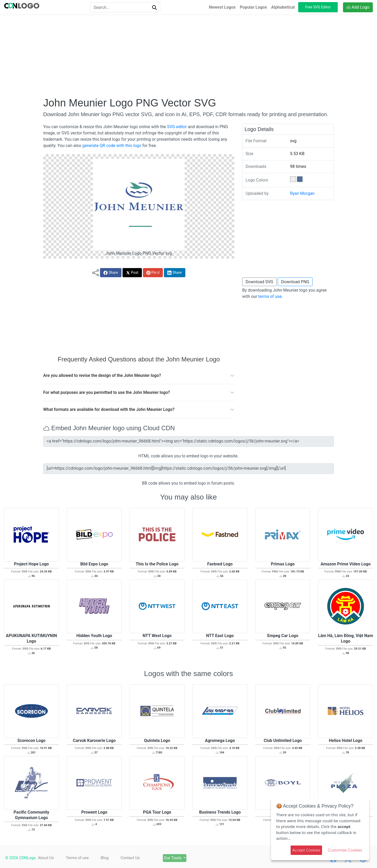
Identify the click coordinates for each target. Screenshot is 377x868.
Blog (106, 858)
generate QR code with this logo (112, 146)
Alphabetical (283, 7)
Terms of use (78, 858)
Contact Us (132, 858)
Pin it (153, 273)
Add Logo (358, 7)
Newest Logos (222, 7)
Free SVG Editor (318, 7)
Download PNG (295, 282)
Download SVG (259, 282)
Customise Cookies (345, 850)
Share (111, 273)
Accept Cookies (306, 850)
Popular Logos (253, 7)
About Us (46, 858)
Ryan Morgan (302, 193)
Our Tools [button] (177, 858)
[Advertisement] (188, 56)
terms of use (270, 296)
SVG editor (177, 127)
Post (132, 273)
